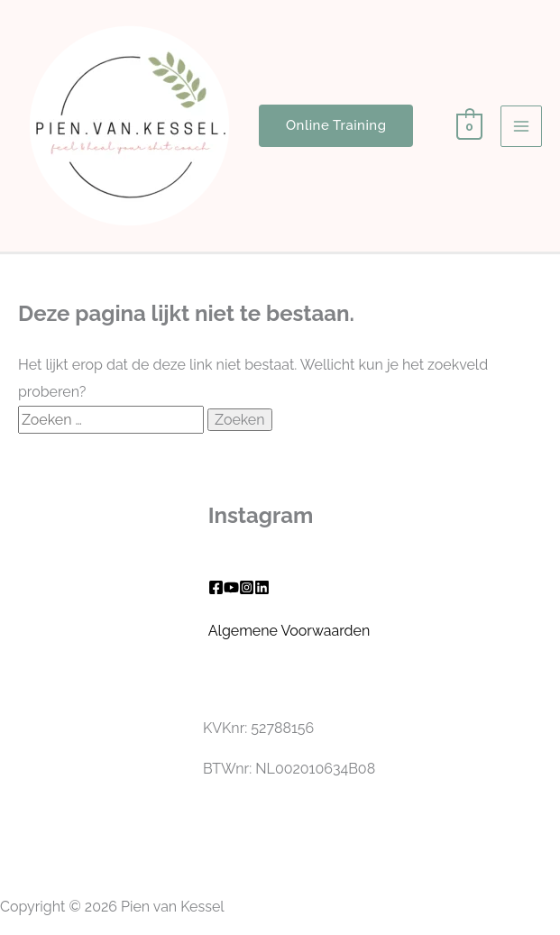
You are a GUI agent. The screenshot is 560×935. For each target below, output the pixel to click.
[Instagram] (247, 587)
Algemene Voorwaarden (289, 631)
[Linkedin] (262, 587)
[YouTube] (231, 587)
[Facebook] (216, 587)
